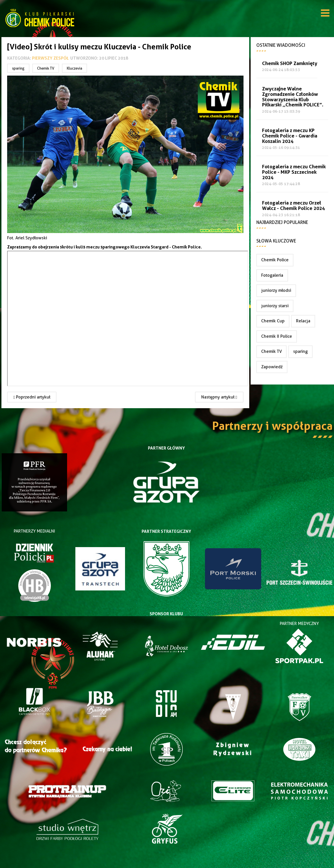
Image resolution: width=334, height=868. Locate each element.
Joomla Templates (167, 864)
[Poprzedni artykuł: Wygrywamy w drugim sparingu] (32, 397)
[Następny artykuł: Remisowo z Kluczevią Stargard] (219, 397)
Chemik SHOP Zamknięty (290, 63)
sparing (18, 68)
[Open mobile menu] (325, 14)
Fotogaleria (272, 275)
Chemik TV (46, 68)
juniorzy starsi (275, 306)
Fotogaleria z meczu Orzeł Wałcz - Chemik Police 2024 (293, 206)
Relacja (303, 321)
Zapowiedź (272, 367)
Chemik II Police (277, 336)
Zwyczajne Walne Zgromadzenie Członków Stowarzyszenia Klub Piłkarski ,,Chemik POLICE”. (293, 97)
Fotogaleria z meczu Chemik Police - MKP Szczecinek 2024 (294, 172)
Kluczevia (75, 68)
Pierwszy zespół (50, 58)
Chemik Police (275, 260)
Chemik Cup (273, 321)
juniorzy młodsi (276, 290)
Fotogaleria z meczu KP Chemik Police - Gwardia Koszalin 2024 (290, 136)
